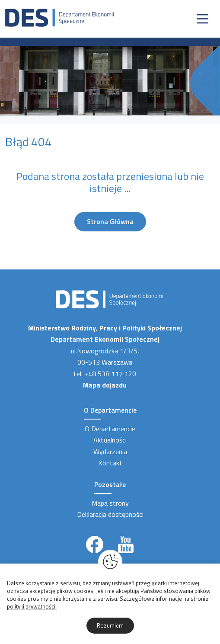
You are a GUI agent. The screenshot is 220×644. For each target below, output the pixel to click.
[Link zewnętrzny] (95, 545)
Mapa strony (110, 503)
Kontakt (110, 463)
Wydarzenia (110, 452)
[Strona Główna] (59, 17)
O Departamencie (110, 429)
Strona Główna (110, 221)
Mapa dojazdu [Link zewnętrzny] (105, 385)
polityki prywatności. (32, 606)
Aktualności (110, 440)
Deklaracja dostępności (110, 514)
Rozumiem (110, 625)
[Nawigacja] (202, 19)
